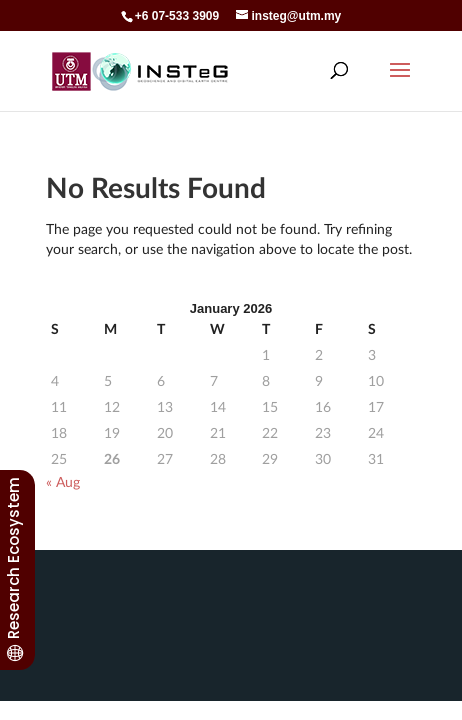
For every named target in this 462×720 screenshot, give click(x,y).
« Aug (63, 481)
